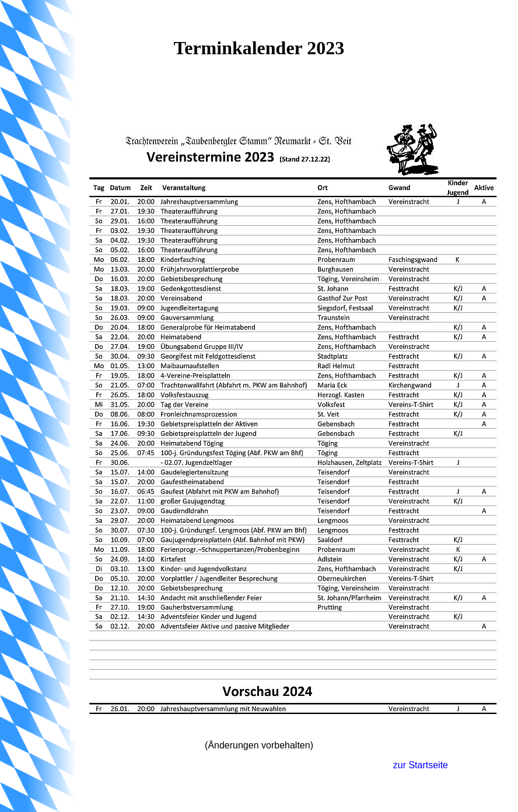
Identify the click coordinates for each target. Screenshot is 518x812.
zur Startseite (421, 765)
